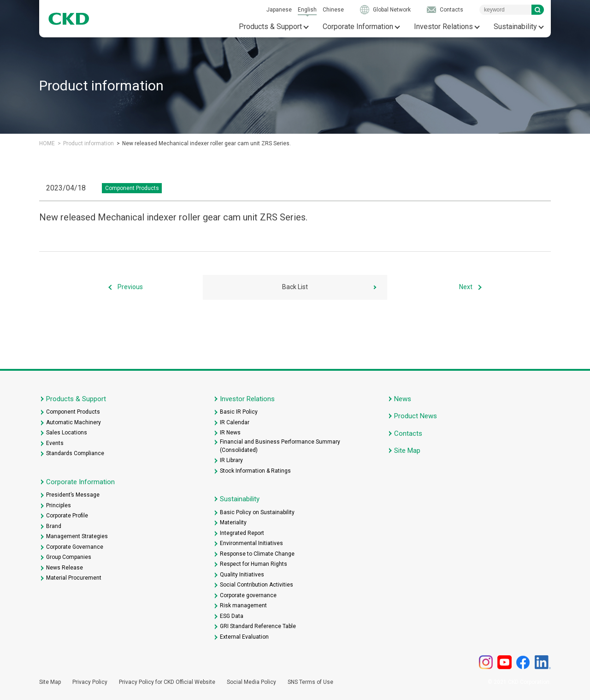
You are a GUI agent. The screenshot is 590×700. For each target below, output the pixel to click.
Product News (416, 416)
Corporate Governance (75, 547)
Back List (295, 287)
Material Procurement (74, 578)
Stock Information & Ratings (255, 471)
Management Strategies (77, 536)
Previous (130, 287)
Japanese (279, 10)
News (403, 399)
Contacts (451, 10)
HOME (47, 143)
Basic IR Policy (239, 412)
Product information (88, 143)
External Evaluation (244, 637)
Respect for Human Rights (254, 564)
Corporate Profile (67, 516)
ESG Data (232, 616)
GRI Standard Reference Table (258, 626)
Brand (54, 526)
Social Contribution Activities (257, 585)
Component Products (73, 412)
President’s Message (73, 495)
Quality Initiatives (242, 575)
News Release (65, 568)
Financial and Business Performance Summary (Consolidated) (280, 446)
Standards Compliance (75, 453)
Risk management (243, 605)
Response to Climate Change (257, 554)
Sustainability (515, 27)
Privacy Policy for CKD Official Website (167, 682)
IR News (230, 433)
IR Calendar (235, 422)
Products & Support (270, 27)
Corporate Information (358, 27)
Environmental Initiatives (251, 543)
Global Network (392, 10)
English (307, 10)
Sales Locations (67, 433)
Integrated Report (242, 533)
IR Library (231, 460)
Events (55, 443)
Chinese (333, 10)
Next (466, 287)
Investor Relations (443, 27)
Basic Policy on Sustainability (257, 512)
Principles (59, 505)
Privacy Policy (90, 682)
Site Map (407, 451)
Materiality (233, 522)
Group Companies (69, 557)
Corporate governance (248, 595)
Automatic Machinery (74, 422)
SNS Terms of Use (310, 682)
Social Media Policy (251, 682)
